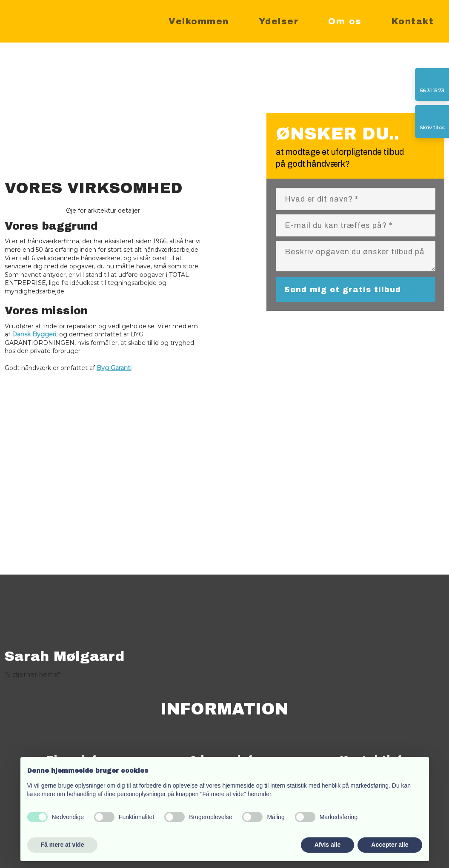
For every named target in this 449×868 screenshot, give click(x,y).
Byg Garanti (114, 368)
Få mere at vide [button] (63, 845)
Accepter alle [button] (390, 845)
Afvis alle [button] (327, 845)
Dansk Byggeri (34, 334)
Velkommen (199, 21)
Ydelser (279, 21)
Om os (345, 21)
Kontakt (413, 21)
